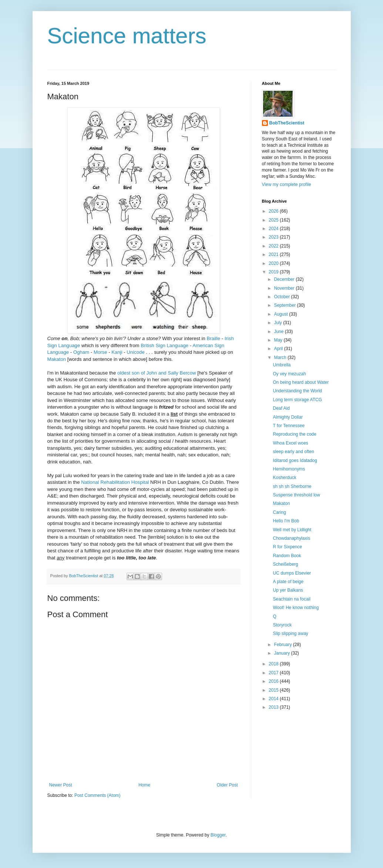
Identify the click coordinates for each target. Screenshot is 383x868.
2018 (274, 664)
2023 (274, 237)
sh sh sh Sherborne (292, 486)
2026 (274, 211)
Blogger (218, 835)
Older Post (227, 785)
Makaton (57, 359)
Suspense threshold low (296, 495)
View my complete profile (287, 184)
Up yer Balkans (288, 590)
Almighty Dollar (288, 417)
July (278, 323)
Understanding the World (297, 391)
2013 (274, 707)
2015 (274, 690)
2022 (274, 246)
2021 (274, 255)
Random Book (287, 556)
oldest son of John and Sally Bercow (157, 373)
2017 (274, 673)
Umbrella (282, 365)
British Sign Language (164, 345)
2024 (274, 229)
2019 (274, 272)
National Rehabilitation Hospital (115, 482)
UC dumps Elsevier (292, 573)
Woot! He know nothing (296, 608)
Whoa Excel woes (290, 443)
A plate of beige (288, 582)
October (282, 297)
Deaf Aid (281, 408)
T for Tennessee (289, 426)
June (279, 332)
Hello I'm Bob (286, 521)
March (281, 357)
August (281, 314)
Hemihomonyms (289, 469)
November (285, 288)
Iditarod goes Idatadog (295, 460)
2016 (274, 681)
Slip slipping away (290, 633)
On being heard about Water (301, 382)
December (285, 279)
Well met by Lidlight (292, 530)
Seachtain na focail (291, 599)
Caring (279, 512)
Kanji (117, 352)
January (282, 653)
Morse (100, 352)
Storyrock (282, 625)
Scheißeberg (285, 564)
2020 (274, 263)
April (279, 349)
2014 (274, 699)
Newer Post (61, 785)
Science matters (127, 36)
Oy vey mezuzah (289, 374)
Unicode (135, 352)
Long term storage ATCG (297, 400)
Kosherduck (284, 478)
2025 (274, 220)
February (283, 645)
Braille (213, 338)
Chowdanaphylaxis (291, 538)
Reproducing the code (294, 434)
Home (144, 785)
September (285, 305)
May (279, 340)
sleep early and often (293, 452)
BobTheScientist (287, 123)
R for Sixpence (287, 547)
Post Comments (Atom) (98, 795)
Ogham (81, 352)
